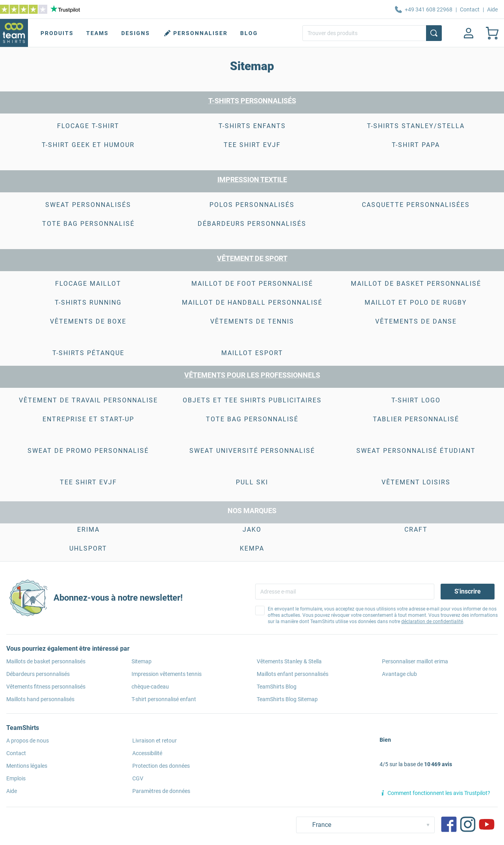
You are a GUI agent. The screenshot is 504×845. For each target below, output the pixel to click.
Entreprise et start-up (88, 419)
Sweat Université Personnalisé (252, 451)
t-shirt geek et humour (88, 145)
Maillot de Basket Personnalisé (416, 284)
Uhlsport (88, 548)
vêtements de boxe (88, 321)
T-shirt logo (416, 400)
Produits (57, 33)
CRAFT (416, 530)
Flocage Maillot (88, 284)
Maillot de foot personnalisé (252, 284)
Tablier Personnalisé (416, 419)
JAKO (252, 530)
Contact (470, 9)
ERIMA (88, 530)
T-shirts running (88, 302)
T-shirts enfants (252, 126)
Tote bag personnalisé (88, 224)
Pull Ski (252, 482)
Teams (97, 33)
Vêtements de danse (416, 321)
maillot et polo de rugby (416, 302)
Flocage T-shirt (88, 126)
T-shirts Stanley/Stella (416, 126)
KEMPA (252, 548)
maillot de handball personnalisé (252, 302)
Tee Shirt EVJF (88, 482)
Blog (249, 33)
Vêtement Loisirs (416, 482)
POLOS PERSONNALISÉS (252, 205)
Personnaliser (195, 33)
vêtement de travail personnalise (88, 400)
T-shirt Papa (416, 145)
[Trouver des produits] (372, 33)
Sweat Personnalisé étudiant (416, 451)
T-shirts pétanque (88, 353)
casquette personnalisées (416, 205)
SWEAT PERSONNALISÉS (88, 205)
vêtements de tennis (252, 321)
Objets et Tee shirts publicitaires (252, 400)
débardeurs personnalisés (252, 224)
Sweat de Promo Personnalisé (88, 451)
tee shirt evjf (252, 145)
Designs (136, 33)
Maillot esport (252, 353)
